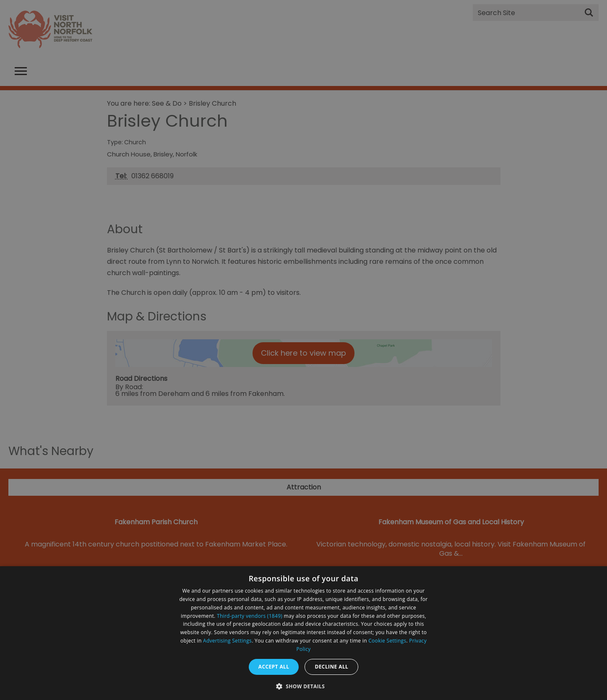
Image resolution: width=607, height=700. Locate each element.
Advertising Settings (227, 641)
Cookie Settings (387, 641)
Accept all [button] (274, 667)
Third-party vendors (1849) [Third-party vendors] (250, 616)
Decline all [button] (331, 667)
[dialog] (303, 633)
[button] (304, 686)
